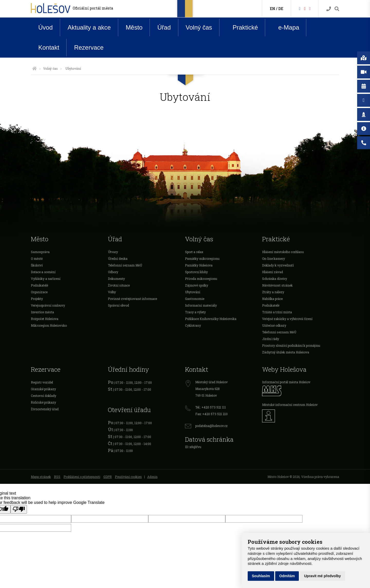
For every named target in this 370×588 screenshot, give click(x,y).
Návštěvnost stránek (277, 285)
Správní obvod (118, 305)
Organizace (39, 292)
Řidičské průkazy (43, 402)
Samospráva (40, 252)
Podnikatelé (39, 285)
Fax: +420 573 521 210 (211, 414)
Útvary (113, 252)
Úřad (164, 27)
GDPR (108, 477)
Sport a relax (194, 252)
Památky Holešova (199, 265)
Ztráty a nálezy (273, 292)
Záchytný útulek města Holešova (286, 352)
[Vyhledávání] (337, 9)
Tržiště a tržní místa (277, 312)
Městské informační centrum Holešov (290, 405)
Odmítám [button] (287, 576)
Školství (37, 265)
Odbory (113, 272)
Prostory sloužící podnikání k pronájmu (291, 345)
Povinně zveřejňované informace (132, 299)
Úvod (45, 27)
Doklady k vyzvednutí (278, 265)
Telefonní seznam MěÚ (125, 265)
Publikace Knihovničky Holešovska (211, 319)
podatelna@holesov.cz (211, 426)
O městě (37, 259)
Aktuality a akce (89, 27)
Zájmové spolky (197, 285)
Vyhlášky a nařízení (46, 279)
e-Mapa (285, 28)
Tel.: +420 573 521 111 (211, 407)
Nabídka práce (272, 299)
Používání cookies (128, 477)
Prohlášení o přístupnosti (82, 477)
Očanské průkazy (43, 389)
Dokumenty (116, 279)
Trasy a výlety (195, 312)
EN (272, 9)
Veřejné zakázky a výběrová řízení (287, 319)
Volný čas (199, 27)
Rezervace (89, 47)
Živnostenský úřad (45, 409)
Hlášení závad (272, 272)
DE (281, 9)
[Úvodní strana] (34, 68)
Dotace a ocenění (43, 272)
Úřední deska (118, 259)
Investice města (42, 312)
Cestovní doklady (44, 396)
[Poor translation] (19, 509)
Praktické (241, 27)
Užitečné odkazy (274, 325)
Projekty (37, 299)
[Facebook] (300, 8)
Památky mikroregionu (202, 259)
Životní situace (119, 285)
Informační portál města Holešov (286, 382)
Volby (112, 292)
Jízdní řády (271, 339)
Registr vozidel (42, 382)
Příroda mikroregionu (201, 279)
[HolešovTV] (305, 8)
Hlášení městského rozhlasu (283, 252)
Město (134, 27)
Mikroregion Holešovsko (49, 325)
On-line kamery (274, 259)
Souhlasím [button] (261, 576)
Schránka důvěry (275, 279)
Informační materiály (201, 305)
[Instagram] (310, 8)
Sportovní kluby (196, 272)
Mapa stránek (41, 477)
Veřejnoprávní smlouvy (48, 305)
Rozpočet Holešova (45, 319)
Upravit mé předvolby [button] (322, 576)
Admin (152, 477)
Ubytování (193, 292)
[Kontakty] (329, 9)
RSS (57, 477)
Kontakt (49, 47)
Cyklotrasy (193, 325)
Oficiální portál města (93, 8)
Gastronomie (195, 299)
